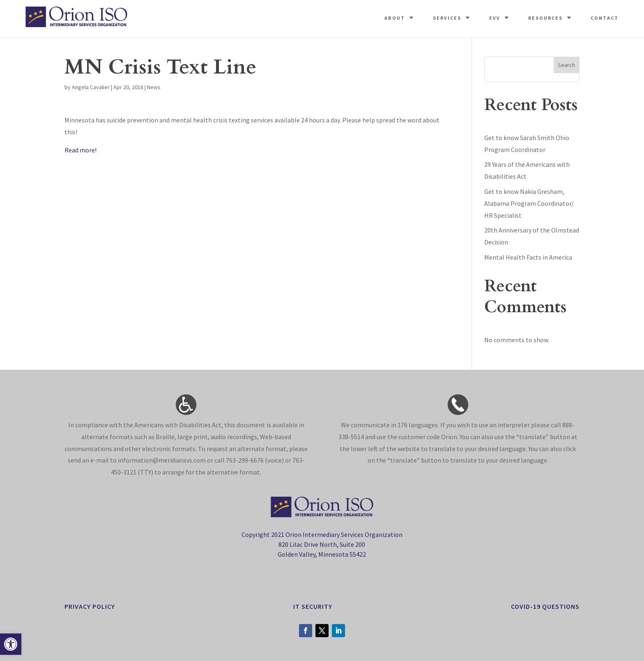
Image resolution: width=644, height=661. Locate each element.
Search (566, 65)
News (154, 87)
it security (313, 606)
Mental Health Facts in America (528, 257)
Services (447, 18)
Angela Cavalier (91, 87)
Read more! (80, 150)
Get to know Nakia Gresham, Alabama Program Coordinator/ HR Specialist (529, 203)
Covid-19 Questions (545, 606)
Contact (605, 18)
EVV (495, 18)
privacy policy (90, 606)
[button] (11, 644)
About (395, 18)
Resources (545, 18)
